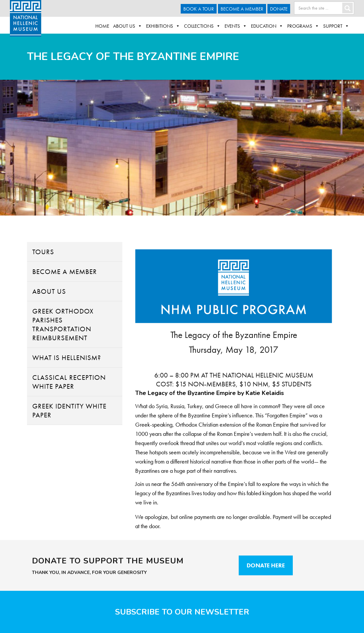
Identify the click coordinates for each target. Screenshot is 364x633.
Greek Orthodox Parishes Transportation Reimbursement (63, 324)
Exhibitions (163, 26)
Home (102, 26)
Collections (202, 26)
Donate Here (266, 565)
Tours (43, 252)
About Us (128, 26)
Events (236, 26)
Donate (279, 9)
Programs (303, 26)
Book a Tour (199, 9)
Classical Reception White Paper (69, 382)
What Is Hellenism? (67, 358)
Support (336, 26)
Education (267, 26)
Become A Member (242, 9)
